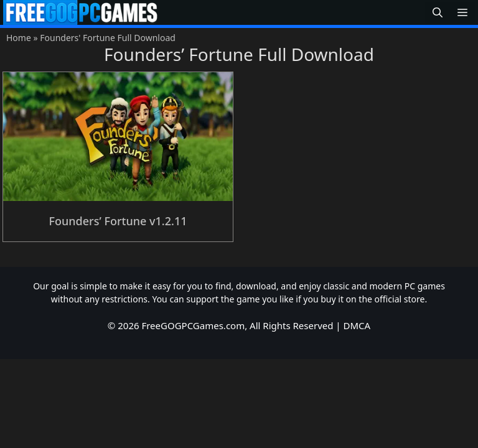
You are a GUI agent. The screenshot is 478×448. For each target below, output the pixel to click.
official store (400, 299)
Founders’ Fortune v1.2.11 (118, 221)
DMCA (357, 325)
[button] (438, 13)
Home (19, 38)
